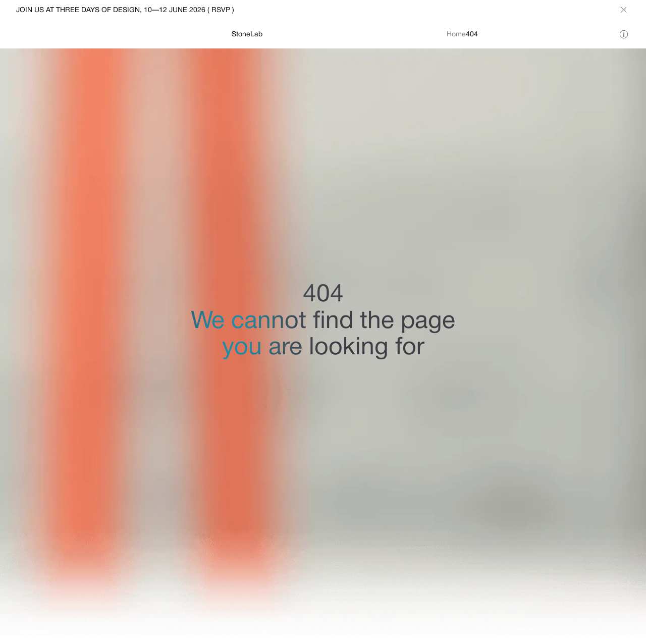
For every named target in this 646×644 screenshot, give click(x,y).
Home (456, 35)
